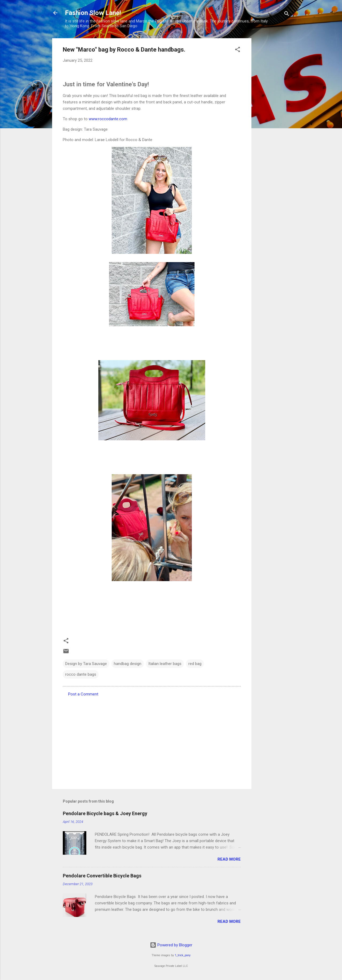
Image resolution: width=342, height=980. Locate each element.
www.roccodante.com (108, 119)
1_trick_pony (183, 955)
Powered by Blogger (171, 945)
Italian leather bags (165, 664)
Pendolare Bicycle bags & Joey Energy (105, 813)
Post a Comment (83, 694)
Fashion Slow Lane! (93, 13)
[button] (238, 50)
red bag (195, 664)
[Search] (287, 15)
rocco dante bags (81, 674)
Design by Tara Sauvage (86, 664)
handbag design (128, 664)
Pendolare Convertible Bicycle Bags (102, 876)
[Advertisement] (273, 118)
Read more (229, 859)
